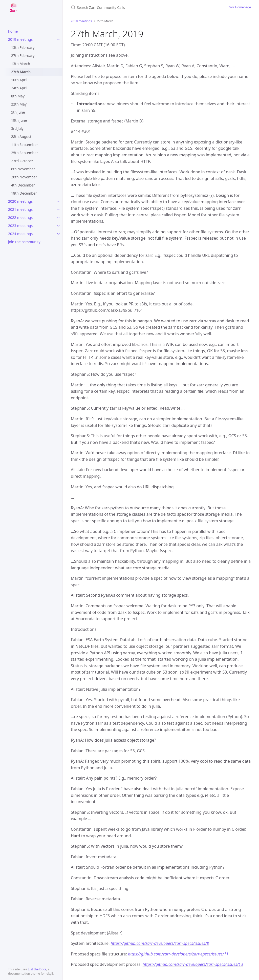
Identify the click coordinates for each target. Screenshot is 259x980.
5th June (18, 112)
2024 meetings (20, 234)
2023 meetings (20, 226)
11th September (25, 145)
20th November (24, 177)
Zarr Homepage (240, 7)
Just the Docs (37, 969)
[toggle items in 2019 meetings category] (58, 39)
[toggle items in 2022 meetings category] (58, 218)
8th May (18, 96)
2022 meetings (20, 217)
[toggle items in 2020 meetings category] (58, 201)
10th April (19, 80)
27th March (21, 72)
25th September (25, 153)
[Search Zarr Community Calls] (131, 7)
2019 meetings (20, 39)
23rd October (22, 161)
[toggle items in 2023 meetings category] (58, 226)
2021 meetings (20, 209)
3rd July (17, 128)
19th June (19, 120)
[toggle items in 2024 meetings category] (58, 234)
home (13, 31)
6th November (23, 169)
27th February (23, 56)
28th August (21, 137)
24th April (19, 88)
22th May (19, 104)
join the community (24, 242)
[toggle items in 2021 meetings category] (58, 210)
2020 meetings (20, 201)
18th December (24, 193)
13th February (23, 47)
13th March (21, 64)
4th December (23, 185)
